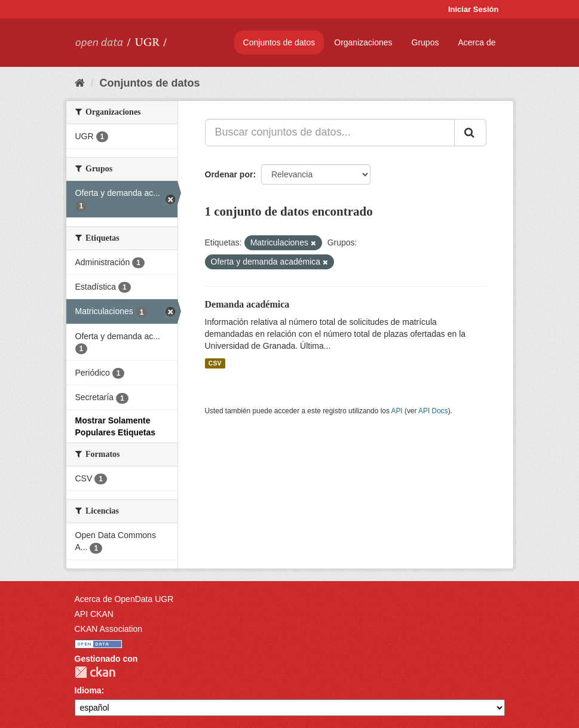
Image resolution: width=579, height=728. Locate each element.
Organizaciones (363, 42)
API (396, 411)
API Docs (433, 411)
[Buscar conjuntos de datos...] (330, 133)
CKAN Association (109, 629)
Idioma (88, 690)
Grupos (425, 42)
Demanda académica (247, 304)
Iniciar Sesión (474, 9)
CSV (215, 363)
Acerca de (477, 42)
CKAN (95, 672)
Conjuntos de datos (279, 42)
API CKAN (94, 614)
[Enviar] (470, 133)
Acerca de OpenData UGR (124, 599)
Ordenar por (229, 174)
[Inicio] (80, 83)
